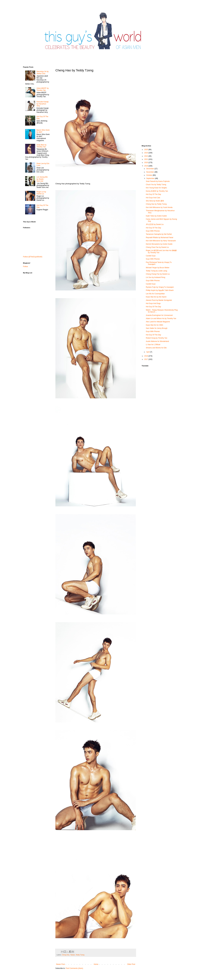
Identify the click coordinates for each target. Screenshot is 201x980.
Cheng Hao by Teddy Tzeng (156, 204)
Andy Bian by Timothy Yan (42, 146)
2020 (146, 163)
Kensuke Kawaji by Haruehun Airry (43, 104)
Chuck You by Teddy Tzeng (156, 185)
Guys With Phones (153, 231)
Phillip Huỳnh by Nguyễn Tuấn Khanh (160, 290)
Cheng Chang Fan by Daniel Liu (158, 274)
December (150, 169)
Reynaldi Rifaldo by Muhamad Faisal (159, 238)
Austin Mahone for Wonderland (157, 341)
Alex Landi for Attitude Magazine (158, 322)
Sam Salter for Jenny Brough (157, 328)
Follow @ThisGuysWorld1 (33, 257)
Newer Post (60, 964)
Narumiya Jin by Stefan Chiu (43, 72)
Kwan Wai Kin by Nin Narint (156, 297)
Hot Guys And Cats (153, 198)
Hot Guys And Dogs (153, 303)
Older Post (131, 964)
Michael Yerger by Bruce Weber (158, 268)
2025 (146, 150)
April (148, 352)
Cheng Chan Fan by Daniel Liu (157, 247)
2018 (146, 356)
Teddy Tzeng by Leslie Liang (156, 271)
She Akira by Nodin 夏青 (155, 201)
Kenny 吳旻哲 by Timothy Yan (157, 191)
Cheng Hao (66, 955)
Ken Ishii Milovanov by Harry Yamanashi (161, 241)
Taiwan (73, 955)
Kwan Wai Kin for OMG (155, 325)
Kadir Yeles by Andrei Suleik (156, 216)
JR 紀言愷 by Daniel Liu (155, 224)
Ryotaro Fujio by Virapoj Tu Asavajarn (160, 287)
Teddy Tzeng (80, 955)
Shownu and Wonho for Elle (156, 348)
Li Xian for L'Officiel (153, 345)
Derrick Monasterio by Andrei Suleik (159, 244)
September (151, 178)
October (149, 175)
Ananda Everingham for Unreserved (159, 315)
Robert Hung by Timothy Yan (157, 338)
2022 (146, 156)
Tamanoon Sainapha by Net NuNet (159, 234)
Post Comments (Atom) (74, 968)
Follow (25, 266)
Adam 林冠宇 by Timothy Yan (43, 89)
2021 (146, 159)
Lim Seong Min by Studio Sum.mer (42, 179)
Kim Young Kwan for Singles (156, 188)
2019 (146, 166)
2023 (146, 153)
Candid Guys (151, 256)
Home (96, 964)
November (150, 172)
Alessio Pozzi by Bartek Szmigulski (159, 300)
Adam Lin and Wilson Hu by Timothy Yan (161, 318)
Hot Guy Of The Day (153, 194)
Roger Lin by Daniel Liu (41, 193)
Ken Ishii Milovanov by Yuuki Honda (159, 207)
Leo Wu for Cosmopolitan (155, 294)
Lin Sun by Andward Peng (155, 277)
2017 (146, 359)
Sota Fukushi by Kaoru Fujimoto (158, 181)
